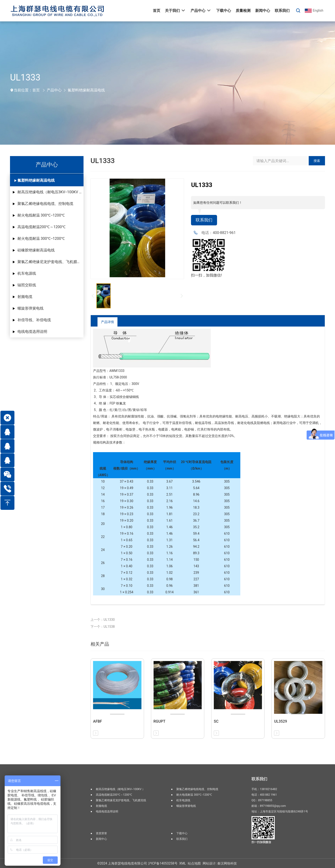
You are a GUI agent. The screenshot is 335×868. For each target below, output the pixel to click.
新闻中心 (101, 839)
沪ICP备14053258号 (163, 863)
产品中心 (54, 90)
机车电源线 (27, 273)
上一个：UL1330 (103, 620)
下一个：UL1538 (103, 627)
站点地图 (194, 863)
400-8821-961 (224, 233)
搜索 (317, 161)
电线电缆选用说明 (32, 332)
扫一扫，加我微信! (206, 276)
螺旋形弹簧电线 (30, 308)
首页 (36, 90)
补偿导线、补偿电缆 (34, 320)
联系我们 (205, 220)
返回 (307, 322)
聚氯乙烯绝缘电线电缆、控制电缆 (45, 204)
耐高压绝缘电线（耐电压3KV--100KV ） (50, 192)
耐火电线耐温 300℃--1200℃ (41, 215)
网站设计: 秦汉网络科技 (220, 863)
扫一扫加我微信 (261, 842)
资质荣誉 (101, 833)
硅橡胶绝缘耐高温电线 (36, 250)
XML (183, 863)
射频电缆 (25, 297)
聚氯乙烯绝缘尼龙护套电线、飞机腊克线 (50, 262)
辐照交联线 (27, 285)
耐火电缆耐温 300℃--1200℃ (41, 239)
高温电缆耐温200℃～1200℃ (42, 227)
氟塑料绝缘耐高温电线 (86, 90)
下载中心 (182, 833)
